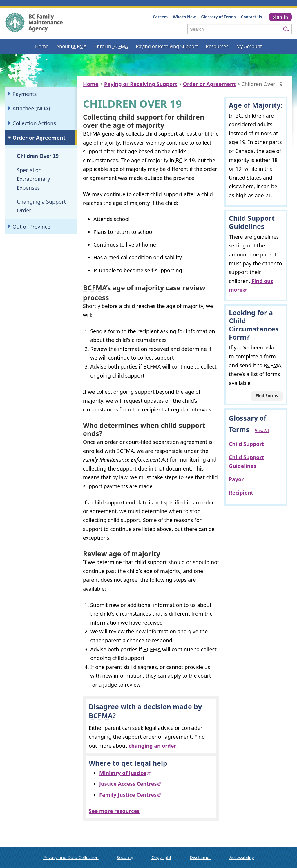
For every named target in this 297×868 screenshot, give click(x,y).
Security (125, 857)
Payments (25, 94)
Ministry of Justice (123, 773)
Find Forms (267, 396)
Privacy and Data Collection (71, 857)
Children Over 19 (38, 156)
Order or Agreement (39, 138)
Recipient (241, 493)
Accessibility (242, 857)
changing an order (152, 746)
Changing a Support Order (41, 206)
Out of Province (31, 227)
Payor (236, 479)
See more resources (114, 811)
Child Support (247, 444)
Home (91, 84)
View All (262, 431)
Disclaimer (200, 857)
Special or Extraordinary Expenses (33, 179)
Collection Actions (34, 123)
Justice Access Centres (128, 784)
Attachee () (31, 108)
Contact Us (250, 17)
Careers (159, 17)
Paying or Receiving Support (141, 84)
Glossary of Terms (217, 17)
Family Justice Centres (128, 795)
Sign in (280, 17)
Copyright (161, 857)
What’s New (183, 17)
